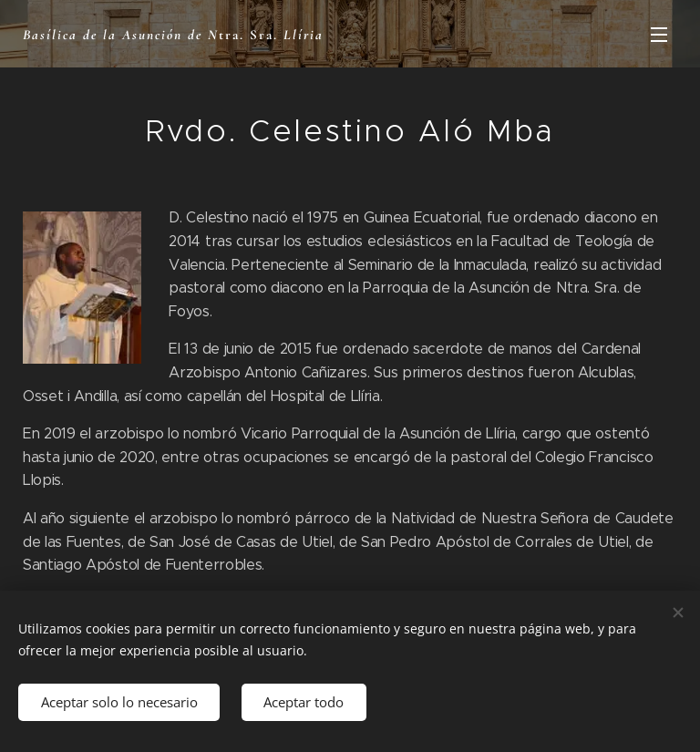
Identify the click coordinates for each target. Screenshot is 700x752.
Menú (659, 35)
